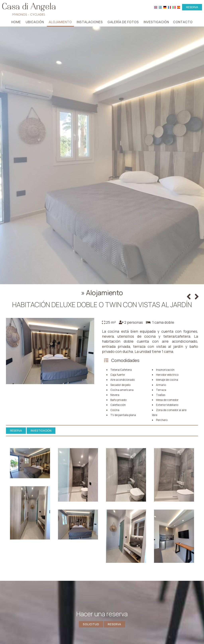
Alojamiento (60, 22)
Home (16, 22)
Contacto (183, 22)
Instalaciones (90, 22)
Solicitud (91, 624)
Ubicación (35, 22)
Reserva (192, 7)
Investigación (156, 22)
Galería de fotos (123, 22)
